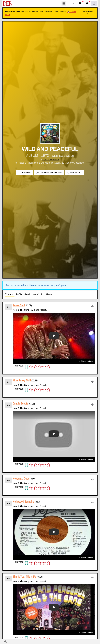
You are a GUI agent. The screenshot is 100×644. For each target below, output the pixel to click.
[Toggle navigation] (64, 3)
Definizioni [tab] (23, 294)
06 (8, 579)
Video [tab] (49, 294)
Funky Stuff (19, 305)
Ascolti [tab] (38, 294)
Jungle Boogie (20, 403)
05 (8, 503)
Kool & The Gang (51, 160)
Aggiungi (25, 173)
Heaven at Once (21, 478)
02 (8, 382)
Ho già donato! (88, 12)
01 (8, 307)
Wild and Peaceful (39, 310)
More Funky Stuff (22, 380)
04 (8, 480)
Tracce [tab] (9, 294)
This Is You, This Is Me (25, 577)
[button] (73, 3)
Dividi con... (74, 173)
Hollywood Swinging (24, 502)
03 (8, 405)
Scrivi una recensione (49, 173)
